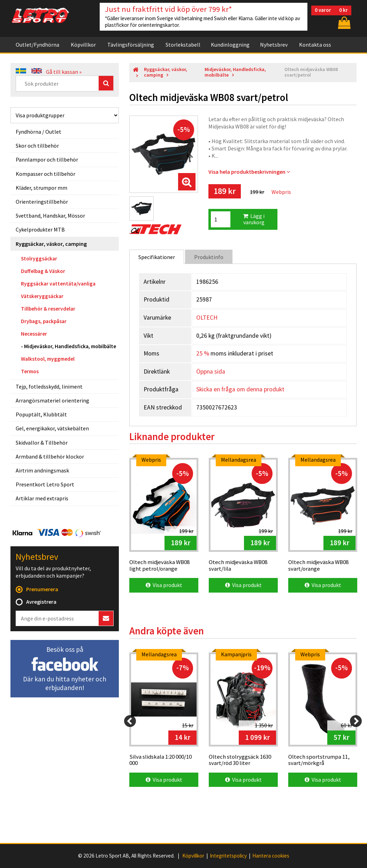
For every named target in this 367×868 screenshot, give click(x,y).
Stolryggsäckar (39, 259)
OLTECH (207, 318)
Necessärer (34, 334)
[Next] (356, 721)
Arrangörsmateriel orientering (52, 400)
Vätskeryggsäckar (42, 296)
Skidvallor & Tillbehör (42, 443)
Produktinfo (209, 257)
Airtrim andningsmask (42, 470)
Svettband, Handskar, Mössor (50, 216)
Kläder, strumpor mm (41, 188)
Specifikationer (157, 257)
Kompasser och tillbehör (45, 174)
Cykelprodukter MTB (40, 229)
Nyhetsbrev (274, 45)
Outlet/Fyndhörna (37, 45)
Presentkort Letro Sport (45, 484)
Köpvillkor (83, 45)
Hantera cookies (271, 856)
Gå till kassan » (64, 72)
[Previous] (130, 721)
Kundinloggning (230, 45)
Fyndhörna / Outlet (39, 132)
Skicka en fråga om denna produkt (240, 389)
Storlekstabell (183, 45)
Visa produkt (164, 585)
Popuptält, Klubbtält (41, 414)
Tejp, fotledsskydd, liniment (49, 386)
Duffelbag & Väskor (43, 271)
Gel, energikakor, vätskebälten (52, 428)
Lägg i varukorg (254, 219)
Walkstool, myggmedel (48, 359)
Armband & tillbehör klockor (50, 456)
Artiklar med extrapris (42, 498)
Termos (30, 371)
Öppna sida (211, 372)
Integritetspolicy (228, 856)
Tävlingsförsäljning (131, 45)
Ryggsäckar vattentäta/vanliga (58, 284)
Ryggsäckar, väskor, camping (51, 244)
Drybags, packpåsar (44, 321)
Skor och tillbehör (37, 146)
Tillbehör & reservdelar (48, 309)
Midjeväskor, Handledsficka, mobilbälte (70, 346)
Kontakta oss (315, 45)
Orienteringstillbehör (42, 202)
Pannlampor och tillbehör (47, 159)
